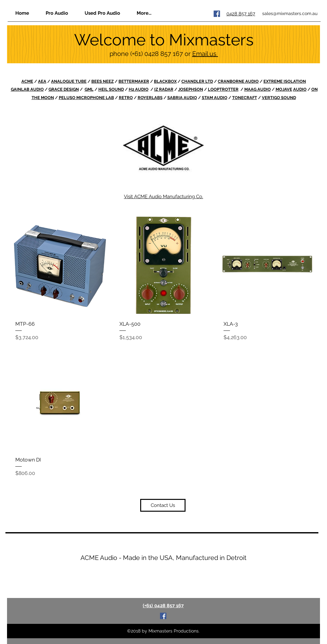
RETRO (126, 98)
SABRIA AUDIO (182, 98)
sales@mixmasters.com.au (290, 13)
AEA (42, 81)
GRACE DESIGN (64, 89)
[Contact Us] (163, 505)
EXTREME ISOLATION (285, 81)
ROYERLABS (150, 98)
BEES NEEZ (103, 81)
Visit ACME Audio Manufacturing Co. (163, 197)
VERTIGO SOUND (279, 98)
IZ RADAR (164, 89)
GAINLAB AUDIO (27, 89)
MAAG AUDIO (258, 89)
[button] (144, 13)
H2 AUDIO (139, 89)
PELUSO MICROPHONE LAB (86, 98)
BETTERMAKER (134, 81)
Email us (205, 54)
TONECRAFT (245, 98)
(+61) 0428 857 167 (157, 54)
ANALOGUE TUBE (69, 81)
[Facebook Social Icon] (217, 14)
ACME (27, 81)
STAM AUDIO (215, 98)
